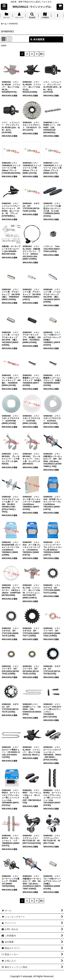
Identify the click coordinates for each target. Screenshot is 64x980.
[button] (4, 7)
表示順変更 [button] (37, 39)
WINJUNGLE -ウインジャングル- (32, 7)
